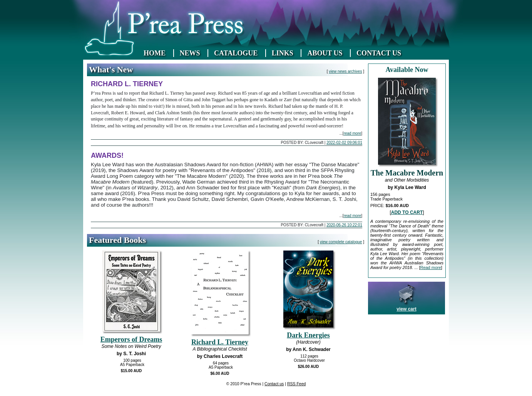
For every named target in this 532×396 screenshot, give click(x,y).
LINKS (283, 53)
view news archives (345, 71)
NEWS (190, 53)
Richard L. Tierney (220, 342)
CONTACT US (379, 53)
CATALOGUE (236, 53)
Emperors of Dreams (131, 339)
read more (353, 133)
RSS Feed (296, 384)
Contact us (274, 384)
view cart (406, 309)
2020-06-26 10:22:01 (344, 225)
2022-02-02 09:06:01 (344, 143)
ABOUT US (325, 53)
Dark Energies (308, 335)
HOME (155, 53)
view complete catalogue (341, 242)
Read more (430, 267)
